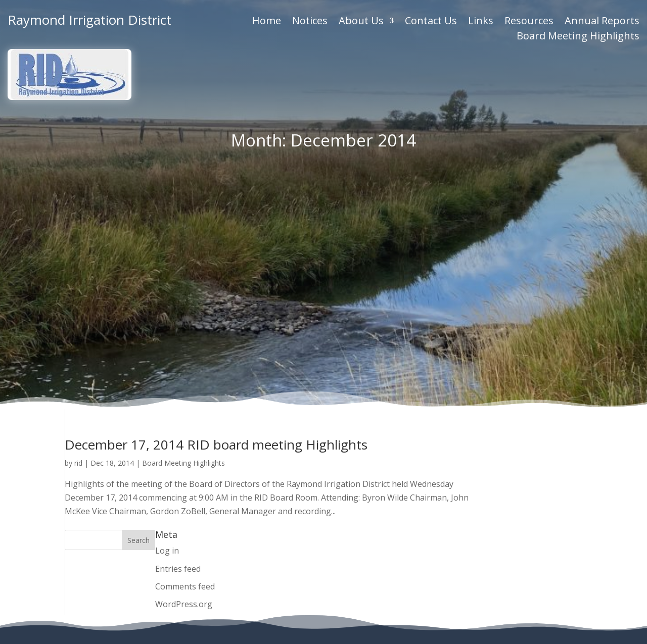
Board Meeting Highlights (578, 37)
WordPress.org (184, 376)
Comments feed (185, 359)
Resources (529, 22)
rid (78, 235)
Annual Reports (602, 22)
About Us (361, 22)
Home (267, 22)
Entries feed (178, 341)
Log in (167, 323)
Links (481, 22)
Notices (310, 22)
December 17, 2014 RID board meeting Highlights (216, 217)
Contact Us (431, 22)
